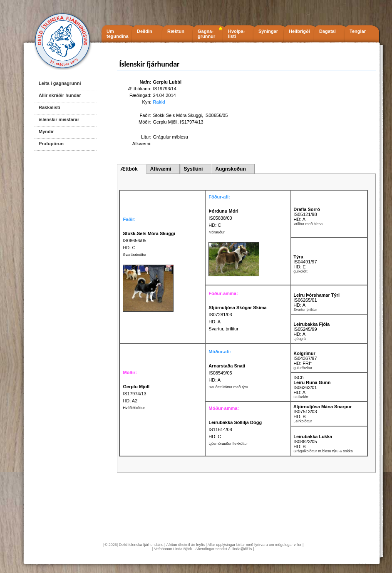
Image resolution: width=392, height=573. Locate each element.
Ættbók (129, 169)
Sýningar (268, 31)
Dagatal (327, 31)
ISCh (298, 377)
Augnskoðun (230, 169)
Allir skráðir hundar (60, 95)
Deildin (145, 31)
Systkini (193, 169)
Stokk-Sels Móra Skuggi (177, 115)
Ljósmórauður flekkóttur (228, 444)
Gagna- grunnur (206, 34)
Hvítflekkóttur (134, 408)
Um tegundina (118, 34)
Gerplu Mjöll (165, 122)
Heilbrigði (299, 31)
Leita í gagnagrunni (60, 83)
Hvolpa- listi (236, 34)
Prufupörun (51, 144)
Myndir (46, 131)
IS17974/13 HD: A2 (136, 394)
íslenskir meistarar (59, 119)
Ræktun (176, 31)
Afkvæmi (161, 169)
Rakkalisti (49, 107)
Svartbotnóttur (135, 255)
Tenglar (358, 31)
